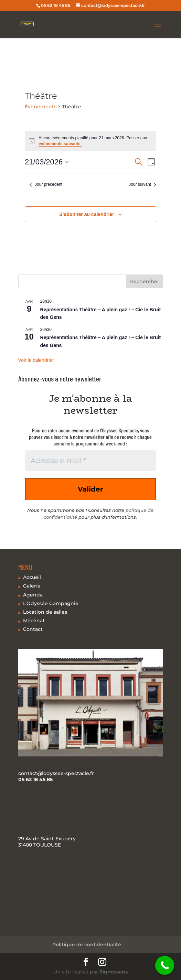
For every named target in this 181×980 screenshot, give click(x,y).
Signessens (114, 972)
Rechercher (145, 281)
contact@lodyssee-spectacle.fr (56, 773)
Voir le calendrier (36, 360)
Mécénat (34, 621)
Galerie (32, 586)
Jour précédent (46, 184)
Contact (33, 629)
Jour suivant (142, 184)
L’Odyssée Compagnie (51, 603)
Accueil (32, 577)
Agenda (33, 595)
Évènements (41, 107)
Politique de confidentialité (87, 945)
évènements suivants (60, 144)
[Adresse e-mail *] (91, 461)
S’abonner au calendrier (87, 214)
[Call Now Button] (165, 965)
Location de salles (45, 612)
